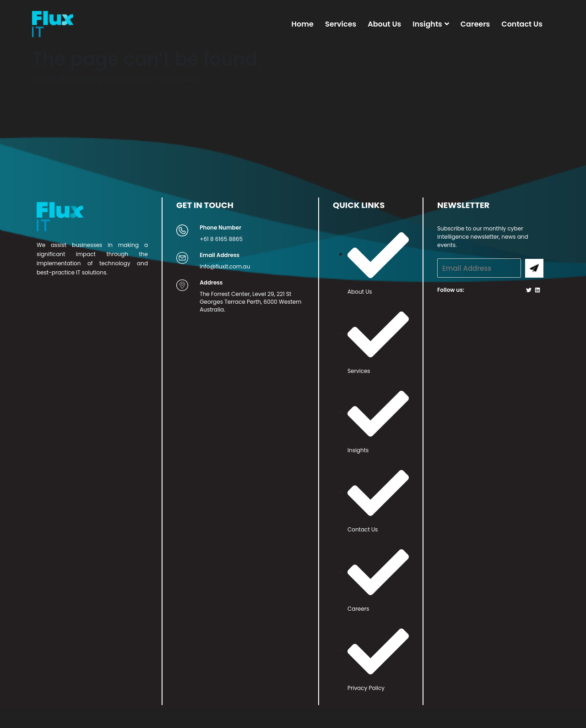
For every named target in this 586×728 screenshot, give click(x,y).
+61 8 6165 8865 (221, 239)
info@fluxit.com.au (225, 266)
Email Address (220, 255)
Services (341, 24)
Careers (475, 24)
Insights (431, 24)
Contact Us (522, 24)
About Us (384, 24)
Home (303, 24)
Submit (534, 268)
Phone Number (220, 227)
